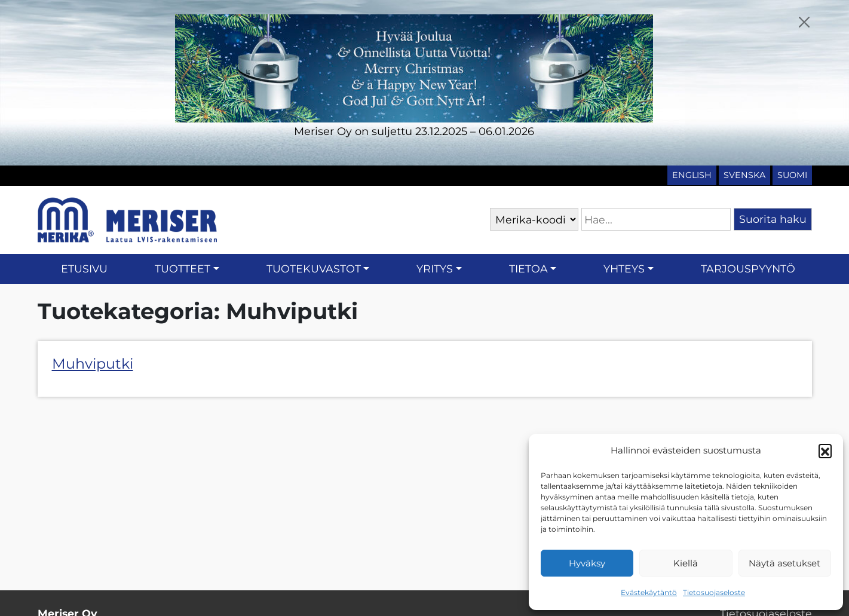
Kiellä (686, 563)
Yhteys (624, 269)
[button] (825, 450)
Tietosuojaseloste (714, 592)
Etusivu (84, 269)
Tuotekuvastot (314, 269)
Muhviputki (93, 364)
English (692, 175)
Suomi (792, 175)
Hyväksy (587, 563)
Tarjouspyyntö (748, 269)
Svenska (744, 175)
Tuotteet (183, 269)
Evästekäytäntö (649, 592)
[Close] (804, 22)
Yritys (435, 269)
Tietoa (528, 269)
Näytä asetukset (784, 563)
